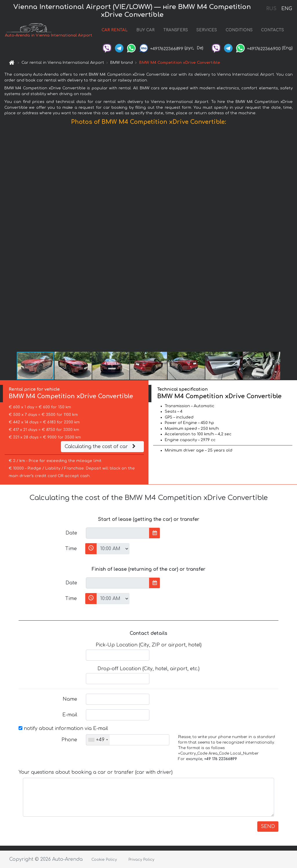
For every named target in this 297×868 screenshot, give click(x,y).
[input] (118, 533)
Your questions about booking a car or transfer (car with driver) (96, 772)
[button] (292, 240)
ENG (287, 9)
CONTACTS (272, 30)
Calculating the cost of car (101, 447)
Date (71, 533)
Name (70, 699)
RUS (271, 9)
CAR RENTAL (115, 30)
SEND (268, 827)
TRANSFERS (176, 30)
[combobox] (98, 740)
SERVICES (207, 30)
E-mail (70, 715)
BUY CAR (145, 30)
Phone (69, 740)
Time (71, 549)
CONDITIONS (239, 30)
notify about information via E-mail (63, 729)
